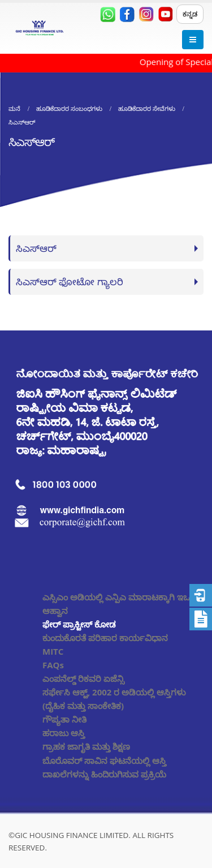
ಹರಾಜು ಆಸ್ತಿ (64, 733)
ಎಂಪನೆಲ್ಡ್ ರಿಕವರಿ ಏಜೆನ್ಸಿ (83, 678)
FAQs (53, 665)
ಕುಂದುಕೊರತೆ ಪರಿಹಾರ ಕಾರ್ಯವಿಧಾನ (105, 638)
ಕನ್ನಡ (190, 14)
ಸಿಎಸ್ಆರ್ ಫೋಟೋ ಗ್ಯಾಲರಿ (70, 282)
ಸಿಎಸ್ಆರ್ (36, 248)
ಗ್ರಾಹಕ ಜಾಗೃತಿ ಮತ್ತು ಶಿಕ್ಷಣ (86, 746)
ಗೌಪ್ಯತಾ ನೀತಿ (64, 719)
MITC (53, 651)
